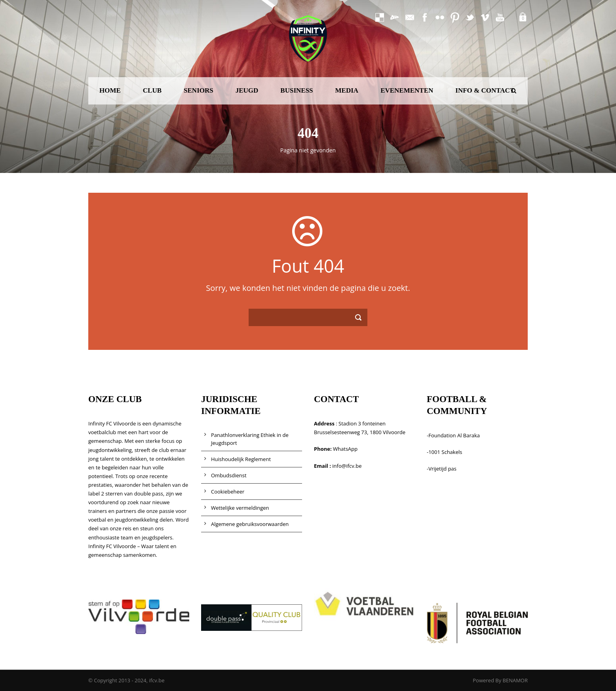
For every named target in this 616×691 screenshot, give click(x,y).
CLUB (152, 90)
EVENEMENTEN (407, 90)
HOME (110, 90)
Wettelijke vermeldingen (240, 508)
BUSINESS (297, 90)
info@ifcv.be (347, 466)
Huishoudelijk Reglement (241, 459)
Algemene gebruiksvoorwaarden (250, 524)
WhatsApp (345, 449)
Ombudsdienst (229, 475)
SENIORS (199, 90)
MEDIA (347, 90)
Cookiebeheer (228, 492)
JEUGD (247, 90)
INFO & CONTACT (485, 90)
